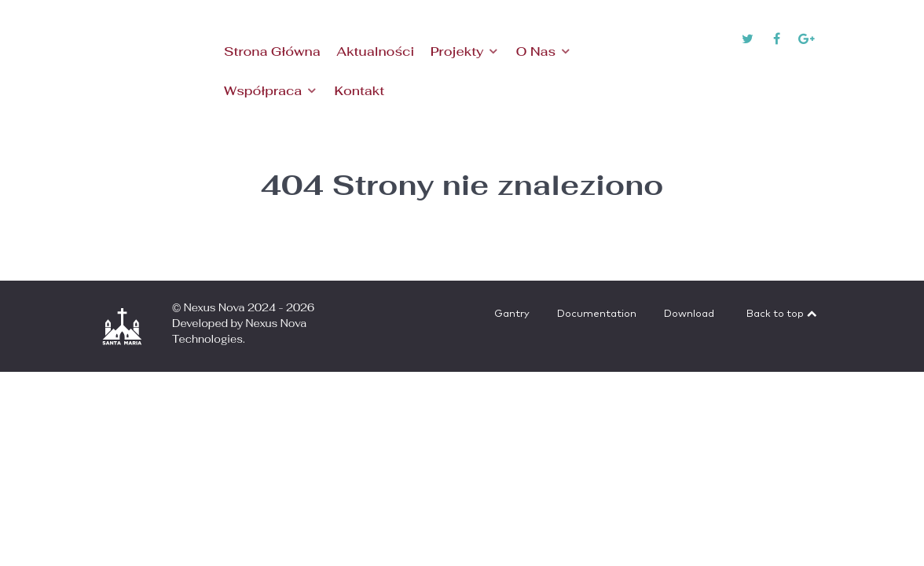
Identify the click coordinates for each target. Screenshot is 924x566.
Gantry (512, 314)
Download (689, 314)
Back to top (783, 314)
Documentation (597, 314)
